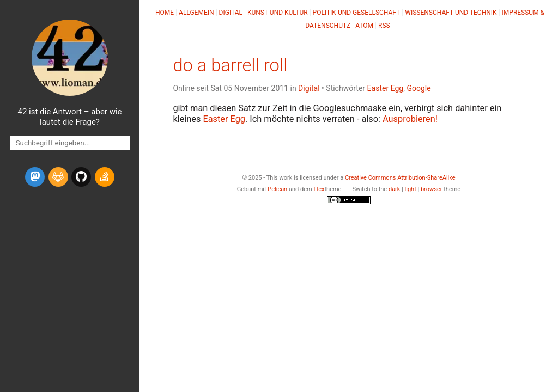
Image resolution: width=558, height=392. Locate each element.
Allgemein (196, 13)
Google (418, 88)
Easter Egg (386, 88)
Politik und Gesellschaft (357, 13)
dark (395, 189)
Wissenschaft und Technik (451, 13)
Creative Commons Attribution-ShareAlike (400, 178)
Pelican (277, 189)
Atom (364, 26)
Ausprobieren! (410, 119)
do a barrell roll (230, 65)
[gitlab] (58, 177)
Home (165, 13)
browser (432, 189)
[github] (81, 177)
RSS (384, 26)
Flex (319, 189)
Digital (231, 13)
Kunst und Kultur (278, 13)
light (411, 189)
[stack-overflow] (105, 177)
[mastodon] (35, 177)
